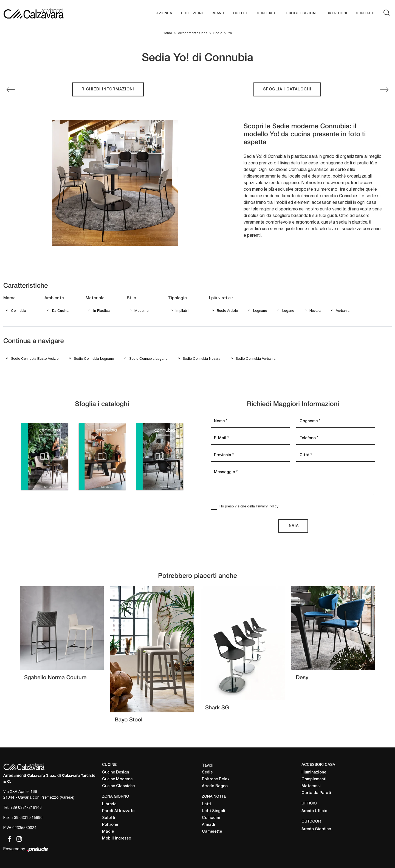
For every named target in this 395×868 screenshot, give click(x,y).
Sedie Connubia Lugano (148, 359)
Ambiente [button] (54, 298)
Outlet (241, 13)
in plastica (101, 311)
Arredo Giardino (316, 829)
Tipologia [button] (177, 298)
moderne (141, 311)
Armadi (208, 825)
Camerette (212, 832)
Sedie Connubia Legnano (94, 359)
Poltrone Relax (216, 779)
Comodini (211, 818)
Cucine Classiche (118, 786)
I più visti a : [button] (221, 298)
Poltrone (110, 825)
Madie (108, 832)
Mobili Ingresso (117, 839)
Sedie (218, 33)
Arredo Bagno (215, 786)
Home (167, 33)
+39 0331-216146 (26, 807)
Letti (206, 804)
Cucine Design (115, 773)
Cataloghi (337, 13)
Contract (267, 13)
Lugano (288, 311)
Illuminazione (314, 773)
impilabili (182, 311)
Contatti (365, 13)
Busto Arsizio (227, 311)
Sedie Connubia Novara (201, 359)
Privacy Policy (267, 506)
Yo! (230, 33)
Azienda (164, 13)
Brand (218, 13)
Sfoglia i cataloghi (287, 89)
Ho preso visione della (249, 506)
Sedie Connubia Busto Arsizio (35, 359)
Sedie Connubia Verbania (256, 359)
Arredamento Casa (193, 33)
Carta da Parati (316, 793)
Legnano (260, 311)
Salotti (109, 818)
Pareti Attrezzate (118, 811)
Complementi (314, 779)
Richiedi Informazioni (108, 89)
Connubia (19, 311)
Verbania (343, 311)
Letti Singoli (214, 811)
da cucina (60, 311)
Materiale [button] (95, 298)
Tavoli (208, 766)
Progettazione (302, 13)
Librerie (109, 804)
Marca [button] (9, 298)
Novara (315, 311)
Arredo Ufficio (314, 811)
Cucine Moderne (117, 779)
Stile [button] (131, 298)
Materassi (311, 786)
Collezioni (192, 13)
